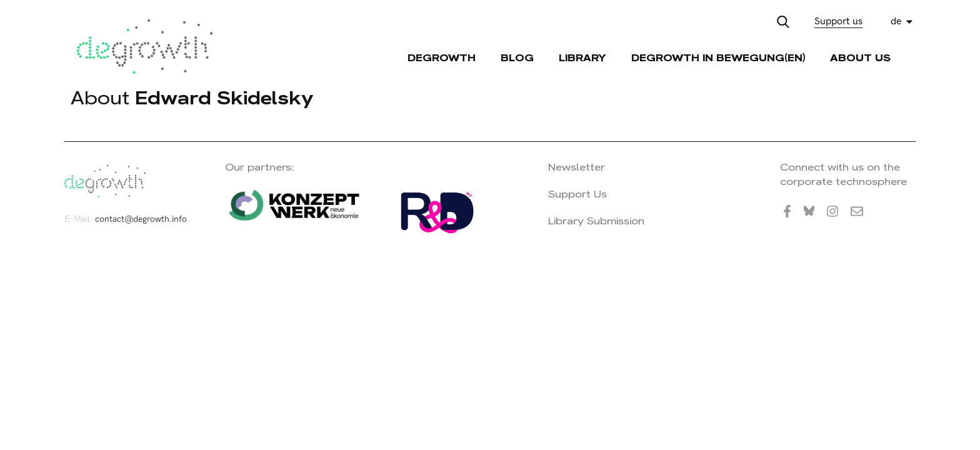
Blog (517, 58)
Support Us (577, 194)
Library (582, 58)
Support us (838, 22)
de (896, 22)
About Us (860, 58)
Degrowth (442, 58)
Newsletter (577, 167)
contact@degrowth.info (141, 219)
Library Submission (596, 221)
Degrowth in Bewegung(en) (718, 58)
